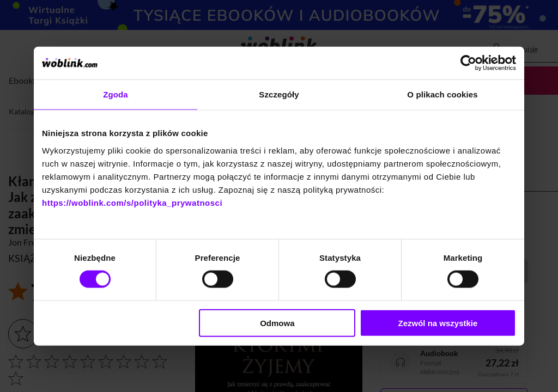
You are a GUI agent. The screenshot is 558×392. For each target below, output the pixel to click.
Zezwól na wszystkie (438, 323)
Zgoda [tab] (116, 94)
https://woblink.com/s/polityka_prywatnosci (132, 202)
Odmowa (277, 323)
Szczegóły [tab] (279, 94)
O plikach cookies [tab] (442, 94)
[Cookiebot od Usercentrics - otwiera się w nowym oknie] (468, 63)
